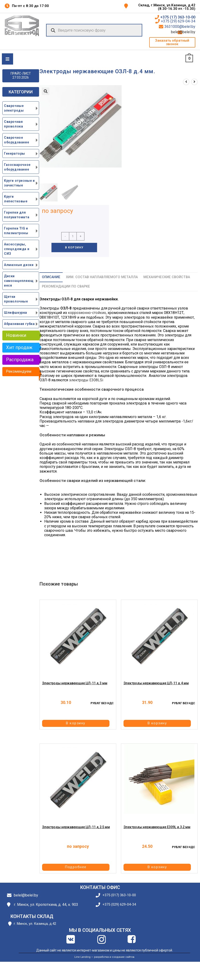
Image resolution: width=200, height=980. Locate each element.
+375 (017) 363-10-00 (119, 895)
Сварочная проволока (13, 124)
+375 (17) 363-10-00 (178, 17)
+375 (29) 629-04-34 (178, 21)
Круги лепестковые (16, 199)
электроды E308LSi (86, 380)
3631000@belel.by (180, 27)
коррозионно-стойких (87, 313)
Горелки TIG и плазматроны (16, 231)
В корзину (74, 248)
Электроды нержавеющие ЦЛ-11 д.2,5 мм (76, 828)
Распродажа (20, 360)
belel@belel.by (189, 32)
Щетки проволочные (16, 299)
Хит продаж (19, 347)
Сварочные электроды (14, 108)
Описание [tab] (51, 277)
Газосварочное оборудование (17, 167)
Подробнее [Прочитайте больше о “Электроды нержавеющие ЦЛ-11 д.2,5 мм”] (77, 867)
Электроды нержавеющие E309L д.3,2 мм (157, 828)
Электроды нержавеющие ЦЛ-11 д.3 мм (75, 684)
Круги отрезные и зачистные (19, 183)
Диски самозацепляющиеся (19, 281)
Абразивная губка (19, 324)
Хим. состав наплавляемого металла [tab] (102, 277)
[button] (172, 42)
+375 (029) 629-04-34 (119, 905)
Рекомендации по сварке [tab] (66, 286)
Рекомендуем (19, 371)
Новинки (16, 335)
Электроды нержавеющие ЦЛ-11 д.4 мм (156, 684)
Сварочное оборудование (16, 140)
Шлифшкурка (16, 313)
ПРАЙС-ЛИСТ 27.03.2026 (21, 75)
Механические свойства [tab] (167, 277)
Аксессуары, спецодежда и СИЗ (17, 249)
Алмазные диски (19, 265)
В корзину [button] (77, 723)
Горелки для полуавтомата (17, 215)
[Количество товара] (73, 236)
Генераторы (15, 153)
